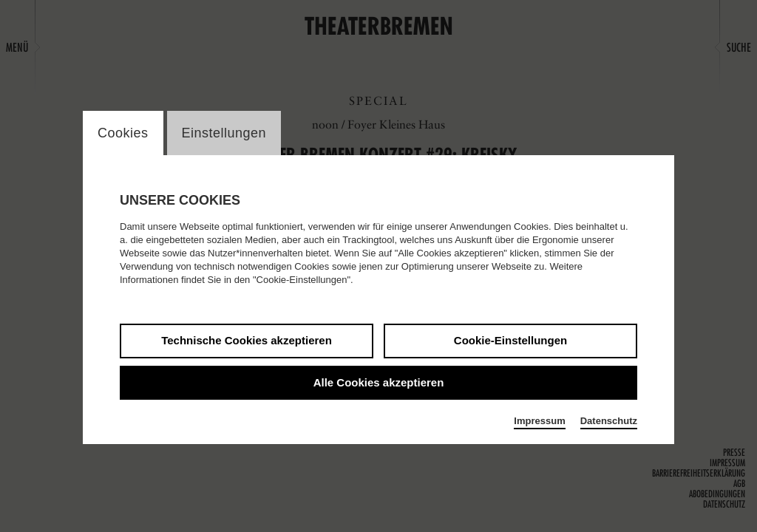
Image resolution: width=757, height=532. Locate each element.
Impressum (539, 421)
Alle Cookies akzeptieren (379, 382)
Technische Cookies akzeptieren (247, 340)
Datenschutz (609, 421)
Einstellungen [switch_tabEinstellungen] (224, 133)
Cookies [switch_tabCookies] (123, 133)
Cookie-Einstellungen (510, 340)
